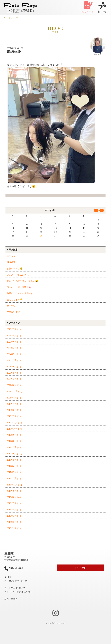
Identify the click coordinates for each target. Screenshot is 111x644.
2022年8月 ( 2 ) (14, 385)
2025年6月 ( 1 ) (14, 342)
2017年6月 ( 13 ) (14, 454)
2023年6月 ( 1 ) (14, 367)
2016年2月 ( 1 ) (14, 522)
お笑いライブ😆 (15, 269)
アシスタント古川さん (18, 275)
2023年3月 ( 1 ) (14, 379)
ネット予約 (80, 568)
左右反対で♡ (13, 312)
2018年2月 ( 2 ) (14, 416)
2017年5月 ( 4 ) (14, 460)
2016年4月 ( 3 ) (14, 510)
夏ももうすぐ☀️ (15, 300)
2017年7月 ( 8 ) (14, 447)
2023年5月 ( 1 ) (14, 373)
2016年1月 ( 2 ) (14, 528)
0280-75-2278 (14, 568)
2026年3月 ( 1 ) (14, 329)
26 (41, 236)
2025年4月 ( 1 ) (14, 348)
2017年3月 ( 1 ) (14, 472)
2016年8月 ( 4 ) (14, 497)
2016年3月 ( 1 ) (14, 516)
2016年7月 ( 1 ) (14, 503)
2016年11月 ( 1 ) (14, 485)
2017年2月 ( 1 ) (14, 479)
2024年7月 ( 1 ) (14, 354)
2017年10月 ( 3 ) (14, 429)
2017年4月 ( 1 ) (14, 466)
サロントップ (11, 18)
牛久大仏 (11, 256)
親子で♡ (11, 306)
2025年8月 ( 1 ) (14, 336)
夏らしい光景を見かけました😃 (22, 281)
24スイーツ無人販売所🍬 (19, 287)
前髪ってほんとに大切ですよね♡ (23, 293)
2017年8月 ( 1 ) (14, 441)
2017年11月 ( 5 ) (14, 423)
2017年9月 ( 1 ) (14, 435)
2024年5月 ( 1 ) (14, 360)
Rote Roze (61, 623)
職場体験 (11, 262)
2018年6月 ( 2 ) (14, 410)
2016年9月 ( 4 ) (14, 491)
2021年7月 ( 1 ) (14, 398)
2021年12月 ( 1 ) (14, 392)
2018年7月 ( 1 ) (14, 404)
